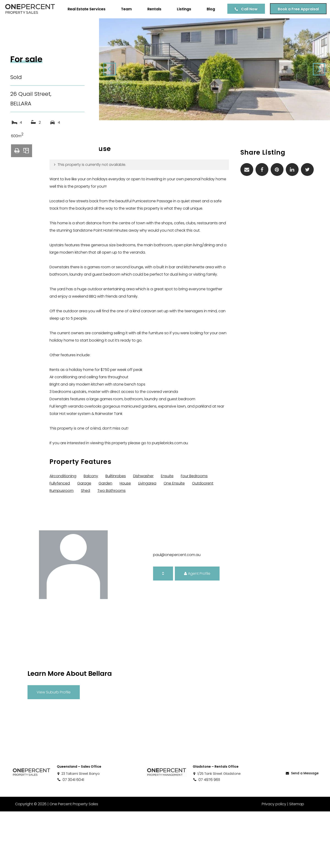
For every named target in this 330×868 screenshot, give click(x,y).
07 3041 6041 (70, 836)
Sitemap (297, 861)
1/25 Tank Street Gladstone (217, 830)
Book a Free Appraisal (295, 26)
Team (123, 26)
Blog (207, 26)
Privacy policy (274, 861)
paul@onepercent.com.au (177, 611)
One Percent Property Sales (72, 861)
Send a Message (302, 830)
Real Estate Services (83, 26)
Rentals (151, 26)
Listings (181, 26)
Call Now (246, 26)
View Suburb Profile (54, 749)
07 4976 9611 (206, 836)
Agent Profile (197, 630)
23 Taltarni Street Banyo (78, 830)
